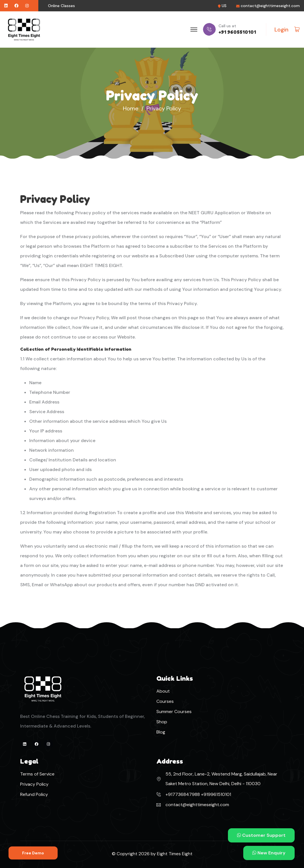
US (224, 6)
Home (131, 108)
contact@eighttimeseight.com (270, 6)
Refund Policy (34, 794)
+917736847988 (183, 794)
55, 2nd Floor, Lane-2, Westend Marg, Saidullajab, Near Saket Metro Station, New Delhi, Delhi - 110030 (221, 779)
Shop (162, 722)
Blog (161, 732)
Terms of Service (37, 774)
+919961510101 (215, 794)
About (163, 691)
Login (281, 30)
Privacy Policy (34, 784)
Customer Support (261, 835)
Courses (165, 701)
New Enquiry (269, 853)
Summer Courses (174, 712)
